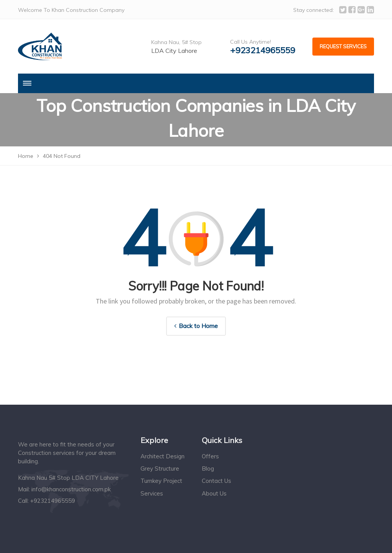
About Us (214, 493)
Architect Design (163, 456)
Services (152, 493)
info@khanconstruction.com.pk (71, 489)
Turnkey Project (161, 481)
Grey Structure (160, 468)
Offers (210, 456)
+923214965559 (263, 50)
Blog (208, 468)
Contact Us (216, 481)
